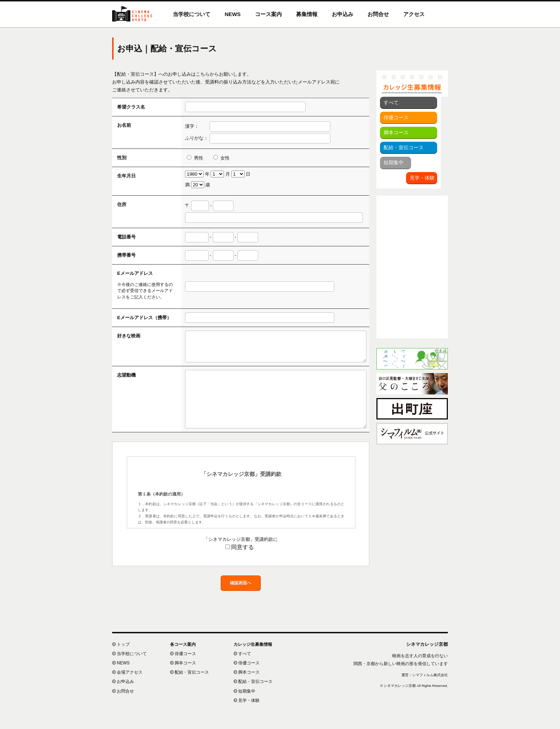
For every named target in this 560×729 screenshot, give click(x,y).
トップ (121, 660)
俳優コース (396, 117)
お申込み (342, 14)
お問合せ (378, 14)
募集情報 (307, 14)
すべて (391, 102)
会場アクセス (127, 688)
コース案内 (268, 14)
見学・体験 (422, 178)
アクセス (414, 14)
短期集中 (394, 162)
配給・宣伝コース (404, 147)
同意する (240, 563)
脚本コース (396, 132)
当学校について (192, 14)
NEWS (233, 14)
